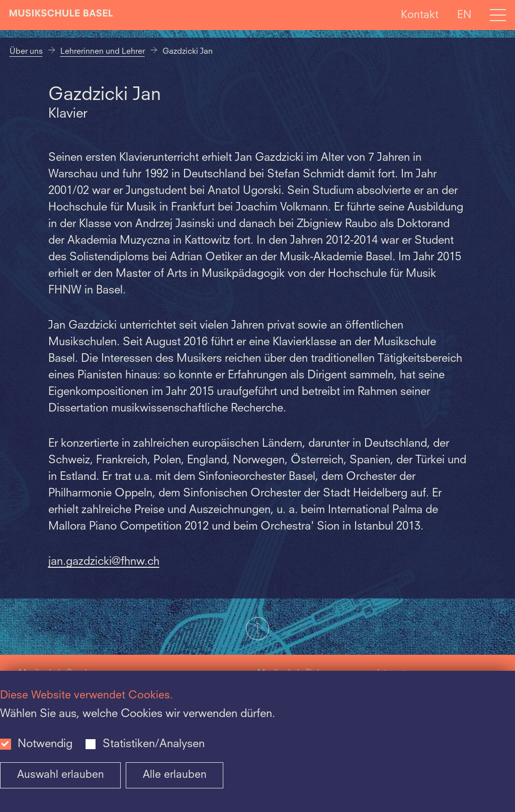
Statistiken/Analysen (154, 744)
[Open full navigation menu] (498, 15)
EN (464, 15)
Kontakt (420, 15)
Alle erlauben (175, 775)
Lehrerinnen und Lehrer (103, 52)
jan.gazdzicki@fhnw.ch (104, 562)
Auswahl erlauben (61, 775)
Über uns (26, 52)
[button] (257, 630)
